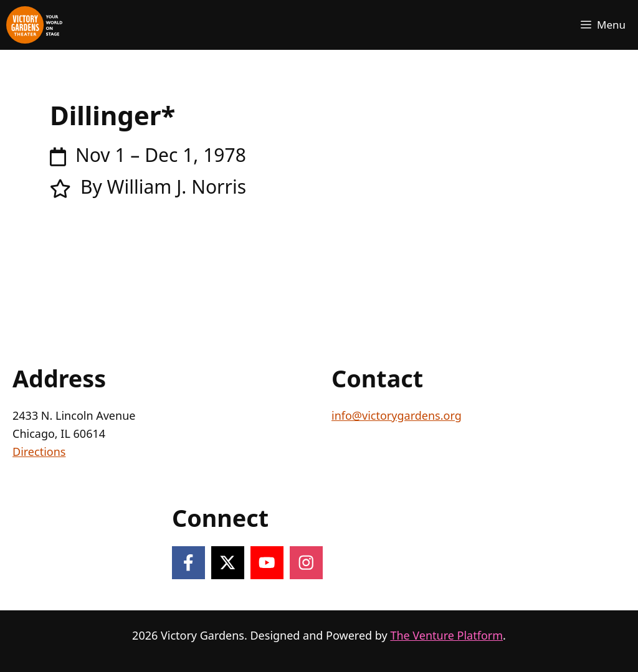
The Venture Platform (446, 635)
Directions (39, 452)
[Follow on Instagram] (306, 563)
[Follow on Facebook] (188, 563)
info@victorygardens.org (397, 415)
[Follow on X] (228, 563)
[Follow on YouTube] (267, 563)
